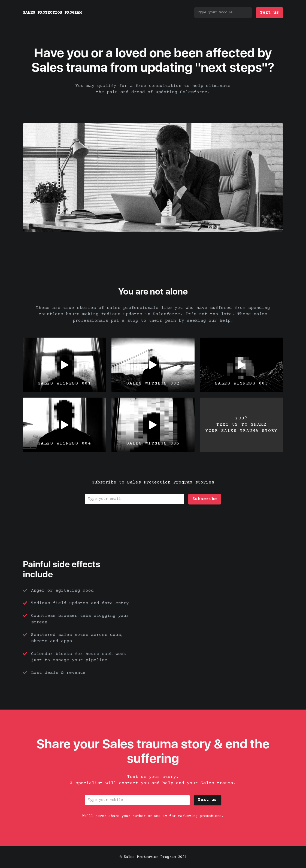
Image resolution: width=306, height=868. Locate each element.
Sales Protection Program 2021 (155, 857)
